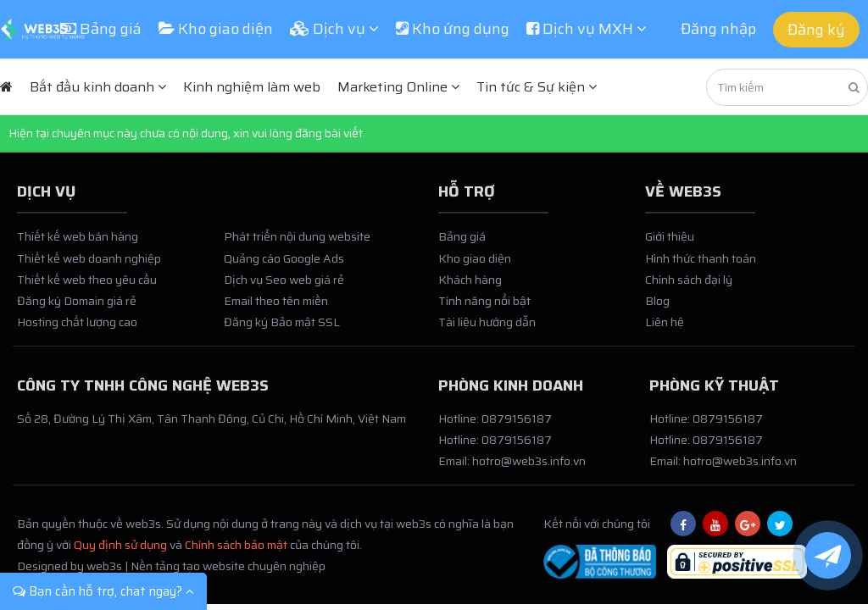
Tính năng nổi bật (484, 301)
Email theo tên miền (276, 301)
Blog (657, 301)
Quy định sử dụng (120, 545)
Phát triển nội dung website (297, 236)
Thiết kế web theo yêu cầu (87, 280)
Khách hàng (470, 280)
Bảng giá (101, 29)
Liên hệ (665, 322)
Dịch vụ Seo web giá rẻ (284, 280)
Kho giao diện (216, 29)
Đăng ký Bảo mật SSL (282, 322)
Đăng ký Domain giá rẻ (77, 301)
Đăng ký (816, 30)
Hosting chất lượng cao (77, 322)
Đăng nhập (718, 29)
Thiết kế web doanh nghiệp (89, 258)
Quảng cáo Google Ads (284, 258)
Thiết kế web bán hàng (78, 236)
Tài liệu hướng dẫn (487, 322)
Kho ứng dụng (453, 29)
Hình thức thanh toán (701, 258)
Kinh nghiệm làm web (252, 87)
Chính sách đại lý (689, 280)
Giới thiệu (670, 236)
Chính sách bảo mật (236, 545)
